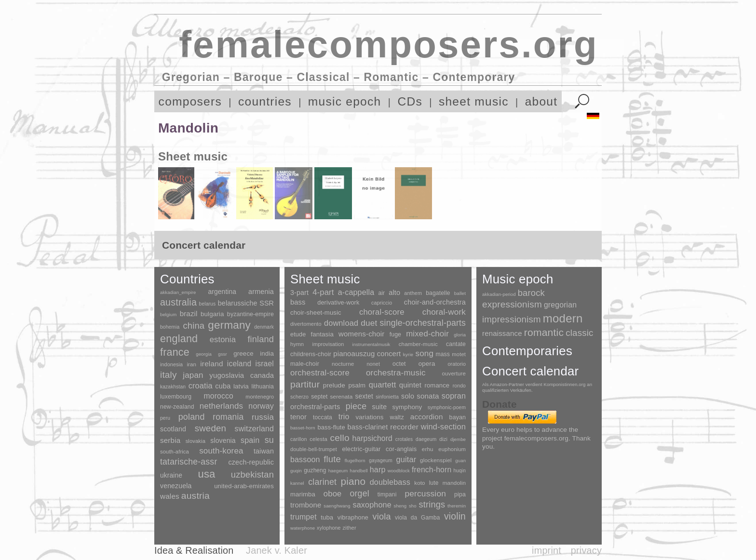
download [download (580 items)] (341, 323)
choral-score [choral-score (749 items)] (382, 312)
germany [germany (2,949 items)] (229, 325)
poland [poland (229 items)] (192, 417)
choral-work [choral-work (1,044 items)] (444, 312)
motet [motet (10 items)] (459, 354)
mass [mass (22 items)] (443, 354)
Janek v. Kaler (277, 550)
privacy (586, 550)
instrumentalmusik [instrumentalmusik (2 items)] (371, 344)
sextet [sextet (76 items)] (364, 396)
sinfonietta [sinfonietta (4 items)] (387, 397)
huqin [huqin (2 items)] (460, 471)
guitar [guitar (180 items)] (406, 459)
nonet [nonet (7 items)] (373, 364)
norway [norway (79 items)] (261, 406)
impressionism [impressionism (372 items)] (512, 319)
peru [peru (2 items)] (165, 418)
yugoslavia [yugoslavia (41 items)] (227, 375)
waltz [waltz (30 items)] (397, 417)
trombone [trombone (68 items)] (306, 505)
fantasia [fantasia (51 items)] (322, 334)
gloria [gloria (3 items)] (460, 335)
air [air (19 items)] (381, 293)
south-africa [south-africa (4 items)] (175, 452)
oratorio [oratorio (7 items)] (457, 364)
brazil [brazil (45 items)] (189, 313)
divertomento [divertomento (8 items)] (306, 324)
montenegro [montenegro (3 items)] (260, 397)
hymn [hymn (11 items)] (297, 344)
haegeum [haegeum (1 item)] (338, 471)
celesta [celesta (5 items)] (318, 439)
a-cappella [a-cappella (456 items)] (356, 292)
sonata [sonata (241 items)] (428, 396)
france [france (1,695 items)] (175, 352)
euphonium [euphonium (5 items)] (452, 449)
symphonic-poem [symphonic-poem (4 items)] (447, 407)
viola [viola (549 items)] (381, 517)
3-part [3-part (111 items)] (299, 293)
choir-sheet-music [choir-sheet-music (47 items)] (316, 313)
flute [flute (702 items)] (332, 459)
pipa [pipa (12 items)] (460, 494)
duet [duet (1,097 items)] (369, 323)
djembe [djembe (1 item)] (458, 439)
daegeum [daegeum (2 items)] (426, 439)
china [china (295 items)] (194, 326)
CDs (410, 101)
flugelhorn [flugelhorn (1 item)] (355, 460)
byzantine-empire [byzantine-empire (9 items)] (250, 314)
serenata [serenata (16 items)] (342, 397)
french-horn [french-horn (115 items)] (432, 470)
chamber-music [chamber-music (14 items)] (418, 344)
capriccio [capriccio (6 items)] (382, 303)
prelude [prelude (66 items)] (334, 385)
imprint (547, 550)
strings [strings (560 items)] (432, 505)
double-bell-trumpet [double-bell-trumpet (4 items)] (314, 449)
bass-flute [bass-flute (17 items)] (331, 427)
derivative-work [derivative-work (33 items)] (338, 303)
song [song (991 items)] (424, 353)
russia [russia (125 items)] (263, 417)
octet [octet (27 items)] (399, 364)
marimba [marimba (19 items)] (303, 494)
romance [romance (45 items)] (437, 385)
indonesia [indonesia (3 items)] (171, 364)
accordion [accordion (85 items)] (427, 417)
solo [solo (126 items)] (408, 396)
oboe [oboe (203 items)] (333, 494)
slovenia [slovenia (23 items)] (223, 440)
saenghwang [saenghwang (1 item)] (337, 506)
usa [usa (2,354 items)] (206, 474)
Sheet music (325, 279)
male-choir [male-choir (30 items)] (305, 364)
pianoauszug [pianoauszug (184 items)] (354, 354)
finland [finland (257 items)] (261, 339)
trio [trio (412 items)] (344, 417)
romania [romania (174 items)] (228, 417)
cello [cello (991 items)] (340, 438)
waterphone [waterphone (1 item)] (303, 528)
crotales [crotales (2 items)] (404, 439)
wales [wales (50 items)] (170, 496)
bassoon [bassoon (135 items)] (305, 460)
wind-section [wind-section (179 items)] (443, 427)
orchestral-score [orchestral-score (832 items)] (320, 373)
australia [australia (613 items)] (178, 302)
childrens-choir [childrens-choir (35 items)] (311, 354)
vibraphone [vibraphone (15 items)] (353, 517)
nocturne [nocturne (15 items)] (343, 364)
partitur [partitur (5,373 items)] (305, 384)
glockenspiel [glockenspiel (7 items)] (436, 460)
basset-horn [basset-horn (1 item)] (303, 428)
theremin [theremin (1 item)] (457, 506)
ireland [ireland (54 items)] (211, 364)
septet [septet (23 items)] (319, 397)
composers (190, 101)
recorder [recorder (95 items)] (404, 427)
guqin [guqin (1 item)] (296, 471)
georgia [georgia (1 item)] (204, 354)
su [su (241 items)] (269, 440)
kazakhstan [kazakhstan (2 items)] (173, 387)
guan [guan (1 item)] (460, 460)
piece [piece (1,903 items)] (356, 406)
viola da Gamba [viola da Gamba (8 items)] (418, 518)
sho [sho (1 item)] (413, 506)
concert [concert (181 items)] (389, 354)
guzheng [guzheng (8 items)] (315, 470)
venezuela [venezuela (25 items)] (176, 486)
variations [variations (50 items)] (370, 417)
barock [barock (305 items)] (531, 293)
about (541, 101)
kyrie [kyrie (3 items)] (408, 354)
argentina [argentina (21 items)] (222, 292)
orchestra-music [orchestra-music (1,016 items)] (396, 373)
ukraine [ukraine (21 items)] (171, 475)
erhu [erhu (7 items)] (428, 449)
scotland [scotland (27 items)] (173, 429)
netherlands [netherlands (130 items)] (221, 406)
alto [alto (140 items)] (394, 293)
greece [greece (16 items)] (243, 353)
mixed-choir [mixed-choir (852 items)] (427, 334)
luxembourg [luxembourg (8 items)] (176, 397)
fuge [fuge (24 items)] (395, 334)
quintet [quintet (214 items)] (410, 385)
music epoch (345, 101)
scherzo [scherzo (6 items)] (299, 397)
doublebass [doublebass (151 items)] (390, 482)
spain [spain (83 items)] (250, 440)
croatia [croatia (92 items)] (201, 386)
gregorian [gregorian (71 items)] (560, 305)
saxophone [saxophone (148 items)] (372, 505)
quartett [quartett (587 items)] (383, 385)
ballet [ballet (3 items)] (460, 293)
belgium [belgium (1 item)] (168, 314)
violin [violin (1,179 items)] (455, 516)
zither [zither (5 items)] (350, 528)
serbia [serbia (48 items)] (170, 440)
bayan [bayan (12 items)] (458, 417)
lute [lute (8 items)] (434, 483)
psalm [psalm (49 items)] (357, 385)
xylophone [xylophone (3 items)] (329, 528)
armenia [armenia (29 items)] (261, 292)
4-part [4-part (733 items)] (323, 292)
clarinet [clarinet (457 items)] (322, 482)
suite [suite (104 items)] (380, 407)
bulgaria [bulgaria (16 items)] (212, 314)
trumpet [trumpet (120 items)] (304, 517)
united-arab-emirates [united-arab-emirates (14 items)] (244, 486)
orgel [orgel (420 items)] (360, 493)
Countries (187, 279)
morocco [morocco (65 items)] (219, 396)
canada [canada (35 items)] (262, 375)
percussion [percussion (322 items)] (425, 493)
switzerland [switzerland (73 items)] (254, 429)
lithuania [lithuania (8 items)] (263, 387)
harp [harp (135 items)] (378, 470)
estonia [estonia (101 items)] (223, 339)
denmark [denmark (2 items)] (264, 327)
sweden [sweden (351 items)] (210, 428)
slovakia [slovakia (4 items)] (196, 441)
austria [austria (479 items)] (196, 496)
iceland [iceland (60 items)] (239, 364)
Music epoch (518, 279)
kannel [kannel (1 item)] (297, 483)
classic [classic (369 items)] (579, 333)
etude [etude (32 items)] (298, 334)
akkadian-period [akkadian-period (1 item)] (499, 294)
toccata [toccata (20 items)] (323, 417)
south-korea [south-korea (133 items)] (221, 451)
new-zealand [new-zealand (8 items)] (177, 407)
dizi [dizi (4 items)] (443, 439)
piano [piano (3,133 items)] (353, 481)
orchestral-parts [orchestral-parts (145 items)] (315, 407)
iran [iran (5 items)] (191, 364)
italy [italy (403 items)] (169, 375)
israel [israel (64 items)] (265, 364)
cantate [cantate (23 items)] (456, 344)
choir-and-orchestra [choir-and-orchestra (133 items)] (435, 302)
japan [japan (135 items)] (193, 375)
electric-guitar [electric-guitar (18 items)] (361, 449)
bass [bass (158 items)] (298, 302)
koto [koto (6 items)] (419, 483)
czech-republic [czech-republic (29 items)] (251, 462)
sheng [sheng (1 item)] (400, 506)
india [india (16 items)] (267, 353)
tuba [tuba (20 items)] (327, 517)
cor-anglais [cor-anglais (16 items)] (401, 449)
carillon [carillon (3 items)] (299, 439)
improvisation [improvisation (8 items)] (328, 344)
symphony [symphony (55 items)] (407, 407)
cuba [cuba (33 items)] (223, 386)
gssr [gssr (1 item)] (223, 354)
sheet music (474, 101)
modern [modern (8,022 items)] (563, 318)
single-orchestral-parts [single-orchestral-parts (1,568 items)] (423, 323)
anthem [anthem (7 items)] (413, 293)
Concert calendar (530, 371)
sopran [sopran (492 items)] (454, 396)
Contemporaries (527, 351)
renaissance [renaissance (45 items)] (502, 333)
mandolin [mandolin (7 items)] (454, 483)
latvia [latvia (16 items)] (241, 386)
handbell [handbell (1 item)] (359, 471)
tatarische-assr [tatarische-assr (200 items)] (189, 462)
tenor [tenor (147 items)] (298, 417)
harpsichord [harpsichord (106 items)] (372, 438)
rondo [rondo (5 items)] (459, 386)
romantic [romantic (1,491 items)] (544, 332)
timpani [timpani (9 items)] (387, 494)
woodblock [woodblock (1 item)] (399, 471)
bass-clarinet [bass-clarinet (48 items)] (368, 427)
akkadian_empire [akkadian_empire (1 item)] (178, 292)
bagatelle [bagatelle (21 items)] (438, 293)
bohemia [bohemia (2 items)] (170, 327)
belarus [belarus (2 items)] (208, 304)
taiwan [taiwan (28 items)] (264, 451)
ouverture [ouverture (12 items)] (454, 373)
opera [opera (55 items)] (427, 364)
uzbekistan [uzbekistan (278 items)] (252, 474)
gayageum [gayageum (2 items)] (381, 460)
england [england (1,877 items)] (179, 339)
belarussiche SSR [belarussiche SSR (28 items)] (246, 303)
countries (265, 101)
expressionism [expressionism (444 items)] (512, 304)
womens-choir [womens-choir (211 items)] (361, 334)
